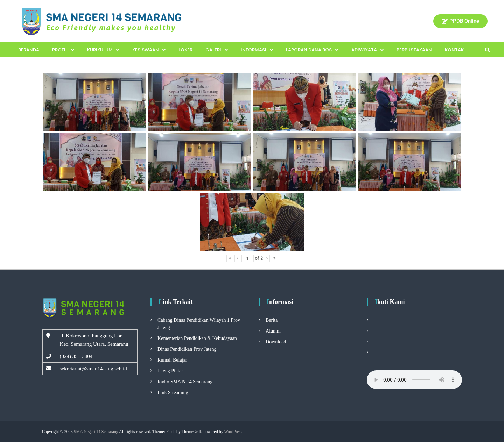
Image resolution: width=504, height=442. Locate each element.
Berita (272, 320)
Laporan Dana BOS (312, 50)
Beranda (29, 50)
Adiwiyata (367, 50)
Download (276, 342)
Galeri (217, 50)
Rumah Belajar (172, 360)
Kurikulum (103, 50)
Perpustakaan (414, 50)
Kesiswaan (149, 50)
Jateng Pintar (170, 371)
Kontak (454, 50)
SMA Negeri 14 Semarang (96, 432)
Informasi (257, 50)
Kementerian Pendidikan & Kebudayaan (197, 338)
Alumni (273, 331)
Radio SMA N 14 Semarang (185, 382)
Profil (63, 50)
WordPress (233, 432)
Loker (185, 50)
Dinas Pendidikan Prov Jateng (187, 349)
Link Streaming (173, 393)
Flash (171, 432)
